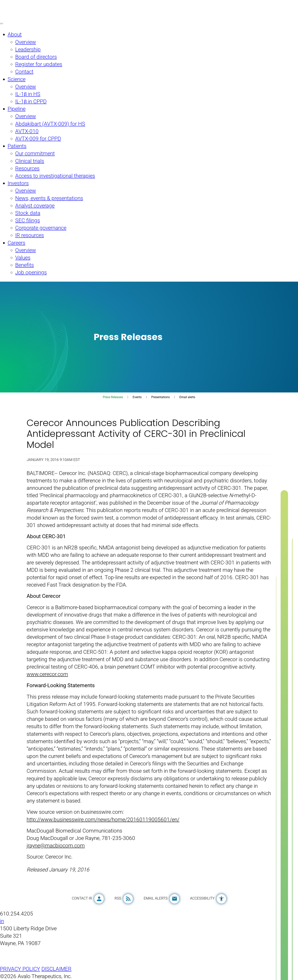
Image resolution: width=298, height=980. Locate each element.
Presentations (160, 397)
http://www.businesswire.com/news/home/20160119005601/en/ (103, 820)
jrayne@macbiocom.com (56, 846)
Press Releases (113, 397)
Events (137, 397)
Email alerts (187, 397)
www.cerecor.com (47, 674)
